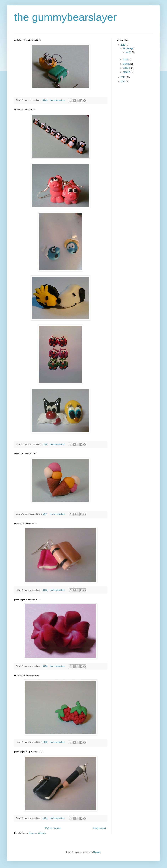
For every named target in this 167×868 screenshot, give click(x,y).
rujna (126, 60)
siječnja (127, 72)
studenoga (128, 48)
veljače (127, 68)
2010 (123, 81)
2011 (123, 77)
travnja (127, 64)
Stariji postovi (99, 828)
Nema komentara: (58, 100)
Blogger (97, 852)
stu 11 (129, 52)
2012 (123, 45)
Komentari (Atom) (37, 833)
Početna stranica (53, 828)
